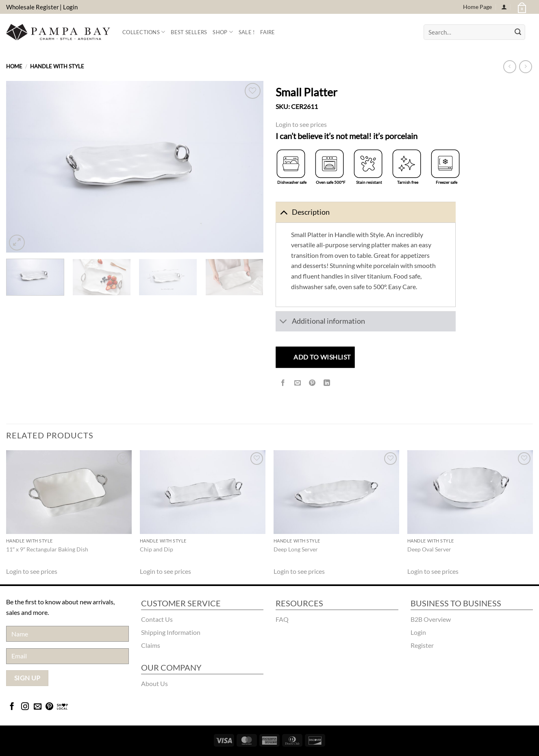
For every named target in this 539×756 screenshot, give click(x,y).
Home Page (477, 7)
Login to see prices (301, 124)
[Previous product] (525, 66)
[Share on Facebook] (283, 383)
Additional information (320, 322)
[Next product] (510, 66)
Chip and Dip (156, 549)
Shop (223, 32)
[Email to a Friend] (298, 383)
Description (303, 212)
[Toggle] (284, 212)
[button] (521, 7)
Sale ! (247, 32)
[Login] (504, 7)
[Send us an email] (38, 707)
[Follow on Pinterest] (49, 707)
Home (14, 66)
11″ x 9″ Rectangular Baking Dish (47, 549)
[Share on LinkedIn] (327, 383)
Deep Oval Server (429, 549)
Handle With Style (57, 66)
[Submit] (518, 32)
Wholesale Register (33, 7)
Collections (144, 32)
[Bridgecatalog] (62, 707)
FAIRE (267, 32)
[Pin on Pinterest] (312, 383)
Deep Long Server (296, 549)
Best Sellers (189, 32)
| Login (69, 7)
